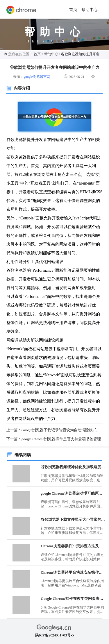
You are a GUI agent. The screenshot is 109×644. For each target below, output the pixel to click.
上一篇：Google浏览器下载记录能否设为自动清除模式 (51, 430)
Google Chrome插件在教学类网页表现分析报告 (73, 599)
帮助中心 (90, 10)
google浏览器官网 (37, 77)
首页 (73, 10)
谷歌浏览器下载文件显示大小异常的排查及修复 (73, 520)
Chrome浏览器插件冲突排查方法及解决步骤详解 (73, 546)
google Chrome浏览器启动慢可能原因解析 (73, 493)
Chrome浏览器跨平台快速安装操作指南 (73, 573)
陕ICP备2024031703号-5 (54, 635)
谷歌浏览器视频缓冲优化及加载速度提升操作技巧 (73, 467)
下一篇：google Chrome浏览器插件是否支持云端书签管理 (54, 439)
